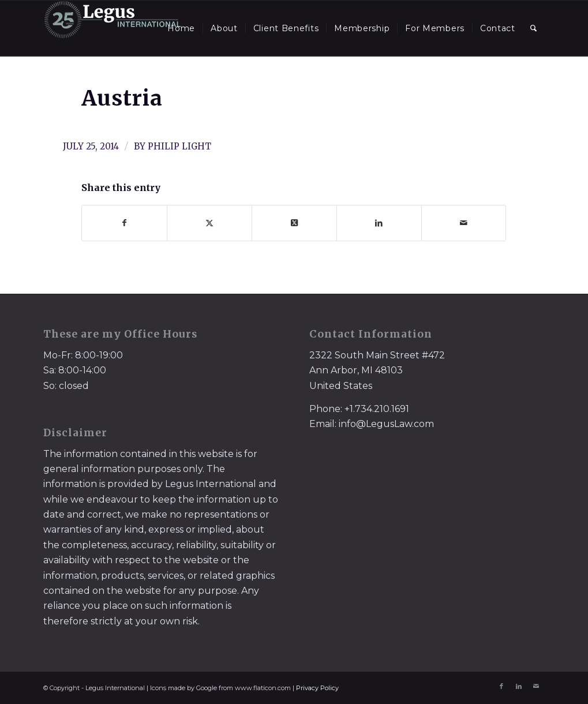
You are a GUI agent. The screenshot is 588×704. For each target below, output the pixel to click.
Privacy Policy (317, 688)
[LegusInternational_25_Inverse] (113, 28)
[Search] (534, 28)
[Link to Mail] (536, 686)
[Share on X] (209, 223)
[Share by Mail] (464, 223)
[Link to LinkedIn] (519, 686)
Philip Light (179, 146)
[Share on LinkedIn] (379, 223)
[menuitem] (181, 28)
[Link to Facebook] (501, 686)
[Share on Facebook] (124, 223)
